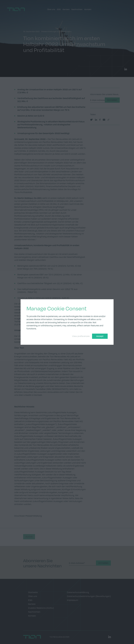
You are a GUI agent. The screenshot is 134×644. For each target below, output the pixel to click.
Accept (100, 336)
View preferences (81, 336)
